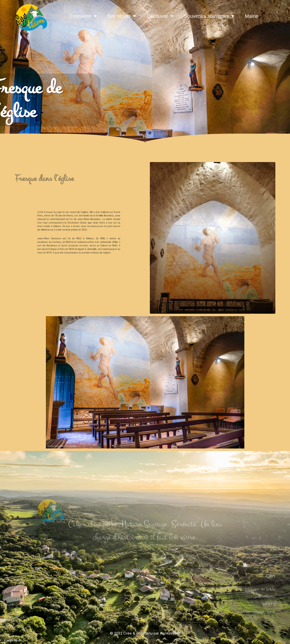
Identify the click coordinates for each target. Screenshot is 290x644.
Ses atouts (122, 16)
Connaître (83, 16)
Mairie (252, 16)
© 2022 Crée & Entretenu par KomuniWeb (145, 633)
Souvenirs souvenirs (209, 16)
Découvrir (160, 16)
